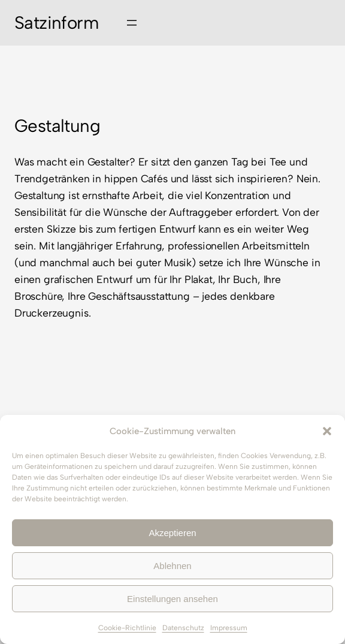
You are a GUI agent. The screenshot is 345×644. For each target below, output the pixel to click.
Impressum (229, 628)
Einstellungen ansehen (172, 599)
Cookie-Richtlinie (127, 628)
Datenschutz (183, 628)
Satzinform (56, 22)
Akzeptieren (172, 533)
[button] (327, 431)
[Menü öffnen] (132, 23)
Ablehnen (172, 566)
